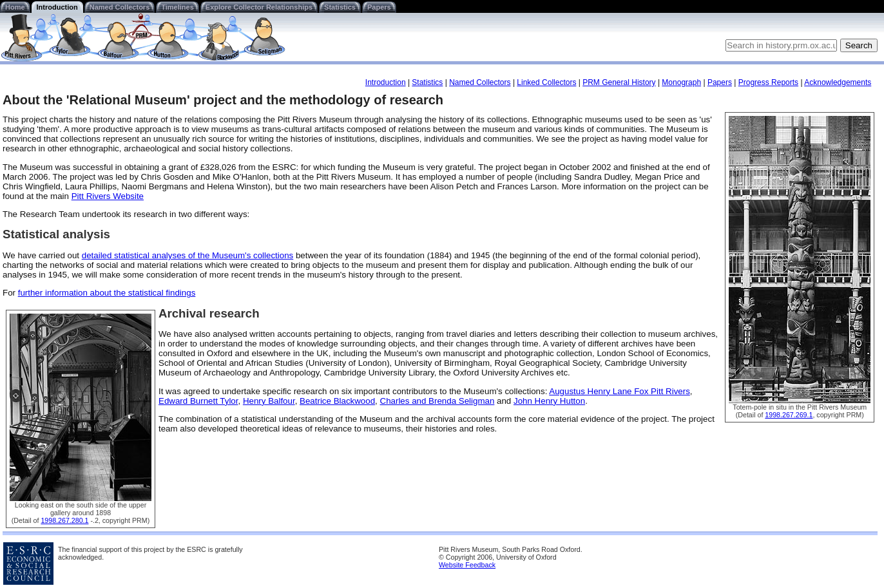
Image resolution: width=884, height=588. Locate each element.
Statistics (340, 7)
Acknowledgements (838, 82)
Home (15, 7)
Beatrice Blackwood (337, 401)
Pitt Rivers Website (108, 196)
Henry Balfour (269, 401)
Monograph (681, 82)
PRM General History (619, 82)
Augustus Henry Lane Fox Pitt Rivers (620, 391)
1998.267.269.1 (789, 415)
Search (859, 45)
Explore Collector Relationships (259, 7)
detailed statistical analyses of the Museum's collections (188, 255)
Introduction (57, 7)
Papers (379, 7)
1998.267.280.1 (64, 520)
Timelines (178, 7)
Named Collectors (120, 7)
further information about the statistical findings (107, 293)
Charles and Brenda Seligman (437, 401)
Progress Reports (768, 82)
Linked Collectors (546, 82)
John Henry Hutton (549, 401)
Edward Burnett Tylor (198, 401)
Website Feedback (467, 565)
